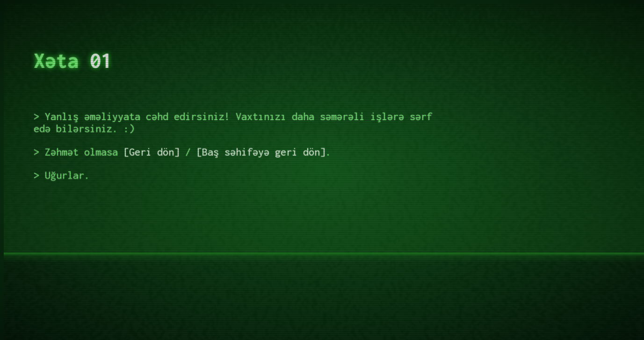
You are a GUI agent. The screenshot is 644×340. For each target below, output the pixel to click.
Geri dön (152, 152)
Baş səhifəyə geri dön (261, 152)
